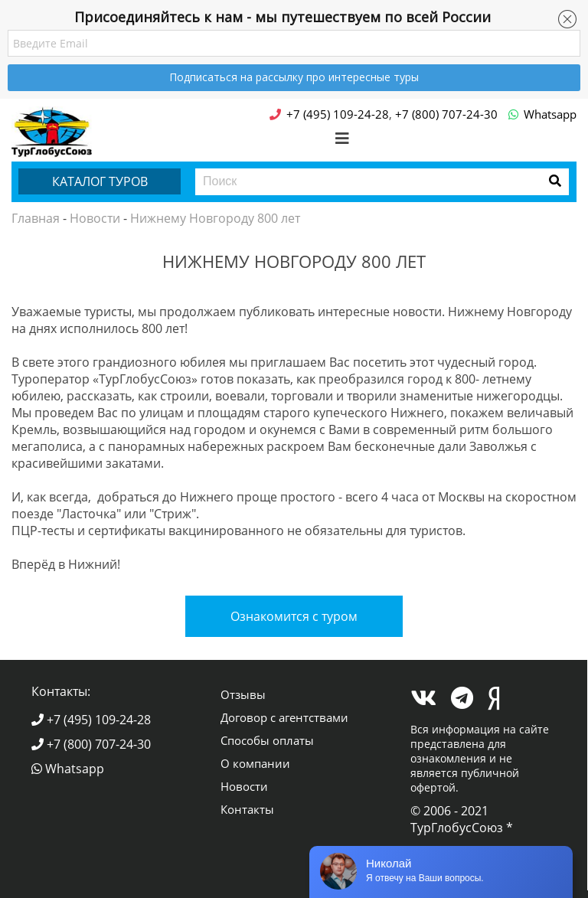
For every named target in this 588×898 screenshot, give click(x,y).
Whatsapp (68, 769)
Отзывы (243, 694)
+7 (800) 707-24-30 (91, 744)
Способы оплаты (267, 740)
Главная (36, 218)
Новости (95, 218)
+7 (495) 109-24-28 (91, 720)
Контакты (247, 809)
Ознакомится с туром (294, 616)
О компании (255, 763)
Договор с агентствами (284, 717)
